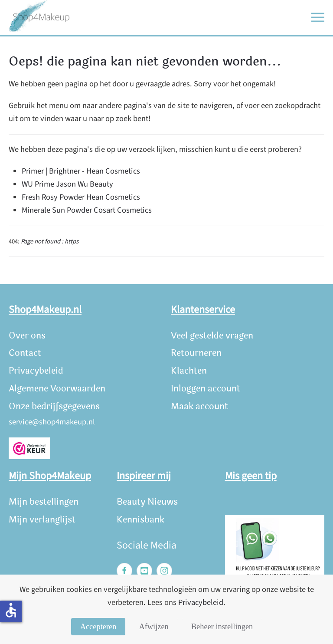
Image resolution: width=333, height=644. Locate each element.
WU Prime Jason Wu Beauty (67, 184)
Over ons (27, 336)
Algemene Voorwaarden (57, 389)
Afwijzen (153, 627)
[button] (318, 17)
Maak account (199, 406)
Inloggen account (206, 389)
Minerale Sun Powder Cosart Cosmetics (87, 210)
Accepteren (98, 627)
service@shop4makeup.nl (52, 422)
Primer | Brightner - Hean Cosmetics (81, 171)
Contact (25, 353)
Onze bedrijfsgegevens (54, 406)
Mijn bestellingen (44, 502)
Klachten (189, 371)
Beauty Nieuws (147, 502)
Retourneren (196, 353)
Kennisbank (140, 520)
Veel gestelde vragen (212, 336)
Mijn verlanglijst (42, 520)
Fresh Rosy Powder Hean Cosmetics (81, 197)
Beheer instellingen (222, 627)
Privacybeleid (36, 371)
